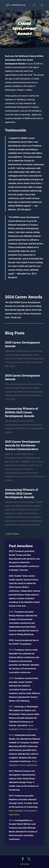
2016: (11, 735)
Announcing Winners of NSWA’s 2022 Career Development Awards (21, 493)
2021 (11, 612)
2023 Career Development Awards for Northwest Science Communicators (22, 445)
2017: (11, 707)
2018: (11, 678)
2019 (11, 650)
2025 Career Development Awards (22, 344)
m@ (27, 864)
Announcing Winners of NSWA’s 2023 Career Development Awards (21, 412)
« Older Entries (12, 534)
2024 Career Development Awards (22, 377)
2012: (11, 820)
